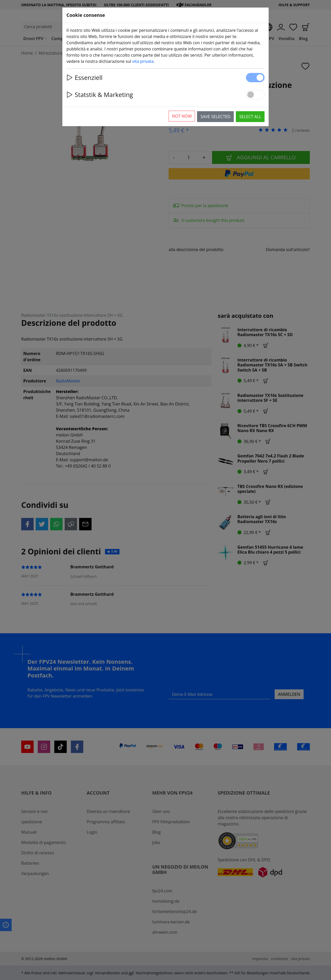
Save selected (215, 117)
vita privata (143, 61)
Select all (250, 117)
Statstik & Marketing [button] (100, 95)
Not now (182, 116)
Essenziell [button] (84, 77)
